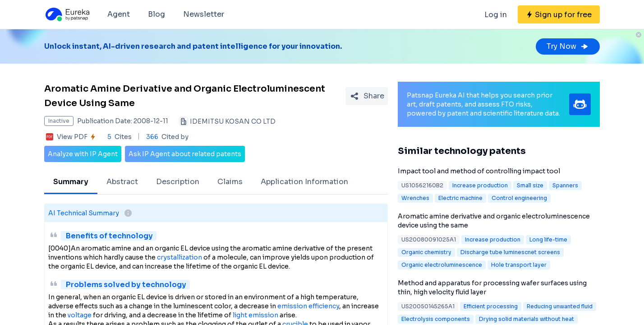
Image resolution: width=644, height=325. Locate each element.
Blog (156, 14)
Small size (530, 185)
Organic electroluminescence (442, 265)
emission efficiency (308, 306)
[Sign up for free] (559, 14)
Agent (119, 14)
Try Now (568, 46)
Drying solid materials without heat (527, 319)
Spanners (565, 185)
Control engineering (519, 198)
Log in (496, 15)
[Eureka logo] (67, 14)
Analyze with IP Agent (83, 154)
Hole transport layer (519, 265)
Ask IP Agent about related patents (185, 154)
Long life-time (548, 239)
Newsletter (204, 14)
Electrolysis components (436, 319)
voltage (80, 315)
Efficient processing (491, 306)
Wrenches (415, 198)
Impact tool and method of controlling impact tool (479, 171)
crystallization (179, 257)
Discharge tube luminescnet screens (510, 252)
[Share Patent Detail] (367, 96)
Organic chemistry (426, 252)
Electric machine (460, 198)
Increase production (480, 185)
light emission (255, 315)
